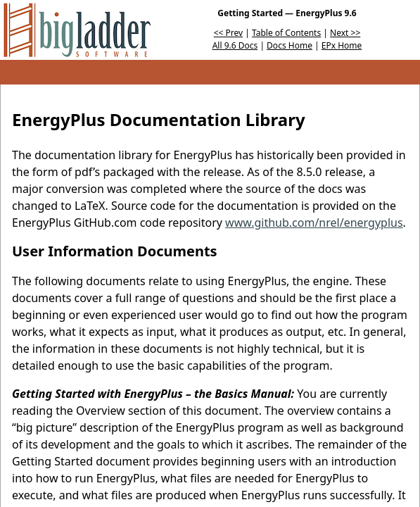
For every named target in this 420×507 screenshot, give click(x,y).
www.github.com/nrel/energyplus (314, 223)
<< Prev (228, 33)
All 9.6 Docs (235, 45)
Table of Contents (286, 33)
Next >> (345, 33)
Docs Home (289, 45)
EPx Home (342, 45)
